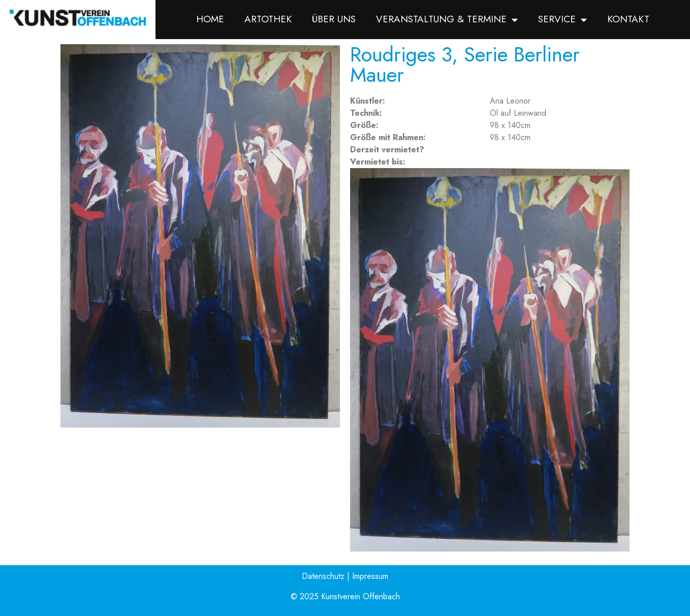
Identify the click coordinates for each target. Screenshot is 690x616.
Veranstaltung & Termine (447, 20)
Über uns (334, 19)
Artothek (268, 19)
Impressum (370, 576)
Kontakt (628, 19)
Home (210, 19)
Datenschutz (323, 576)
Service (562, 20)
